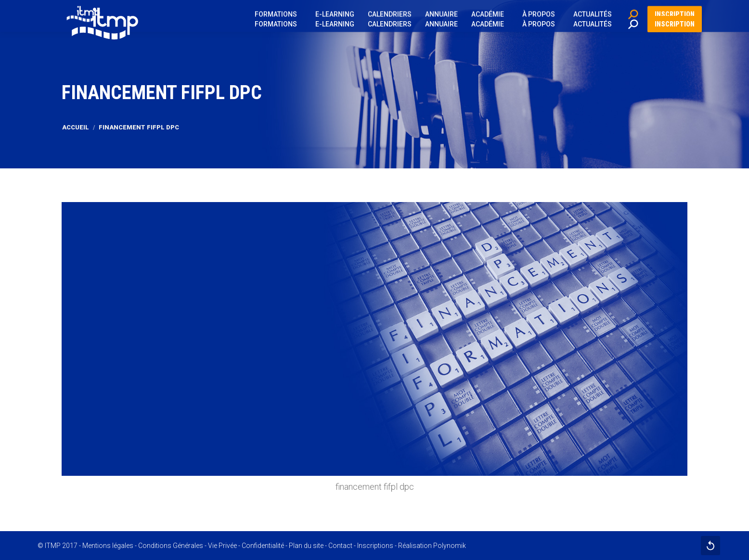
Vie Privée (222, 546)
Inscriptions (375, 546)
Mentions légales (108, 546)
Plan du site (306, 546)
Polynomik (450, 546)
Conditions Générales (171, 546)
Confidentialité (263, 546)
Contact (340, 546)
